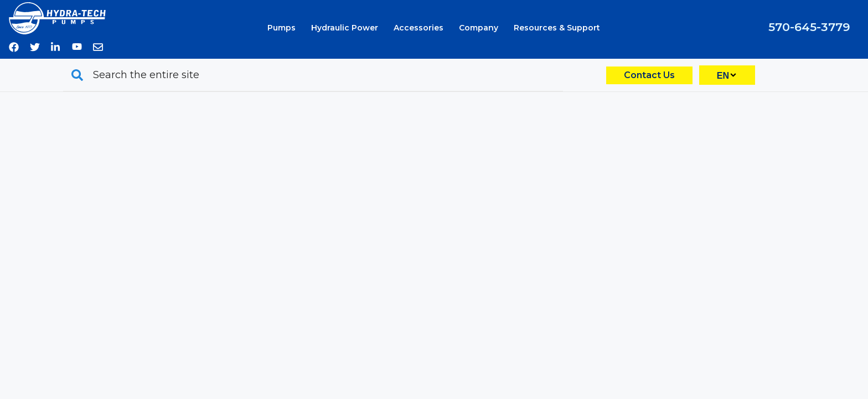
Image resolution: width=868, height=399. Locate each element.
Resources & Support (557, 28)
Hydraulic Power (345, 28)
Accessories (418, 28)
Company (479, 28)
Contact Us (649, 75)
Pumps (281, 28)
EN (723, 76)
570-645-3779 (809, 27)
